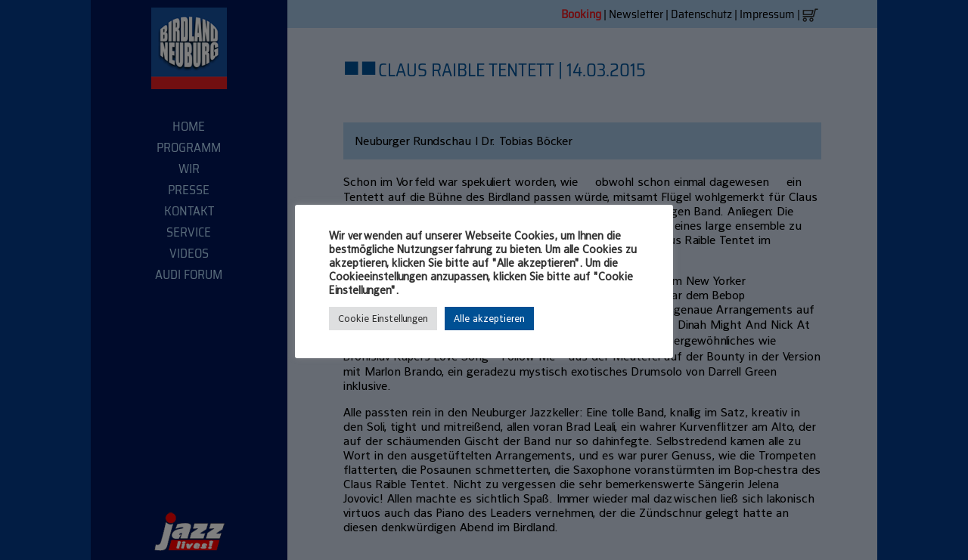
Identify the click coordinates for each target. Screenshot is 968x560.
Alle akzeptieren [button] (489, 319)
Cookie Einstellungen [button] (383, 319)
